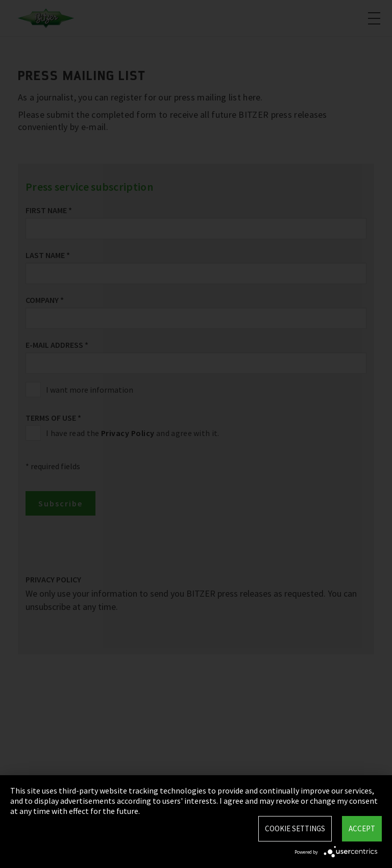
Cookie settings (295, 828)
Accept (362, 828)
